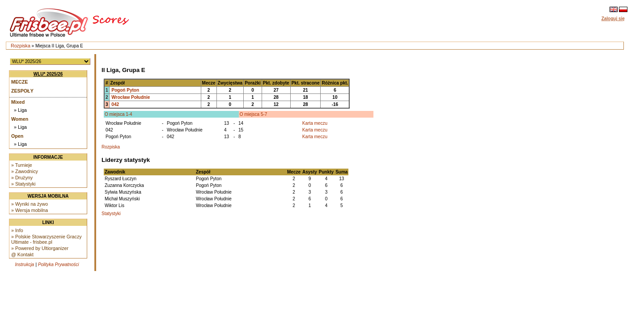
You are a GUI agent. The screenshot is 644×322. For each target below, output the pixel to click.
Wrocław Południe (131, 97)
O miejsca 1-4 (119, 114)
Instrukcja (24, 265)
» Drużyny (22, 178)
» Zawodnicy (25, 171)
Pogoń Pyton (125, 90)
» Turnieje (22, 165)
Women (20, 119)
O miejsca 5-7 (254, 114)
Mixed (18, 102)
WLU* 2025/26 (48, 74)
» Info (17, 230)
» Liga (20, 110)
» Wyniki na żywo (30, 204)
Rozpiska (21, 46)
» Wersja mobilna (30, 210)
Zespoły (22, 91)
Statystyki (111, 214)
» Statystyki (23, 184)
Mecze (19, 82)
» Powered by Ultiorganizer (40, 248)
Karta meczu (315, 123)
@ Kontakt (22, 254)
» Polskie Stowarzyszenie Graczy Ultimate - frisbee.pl (47, 239)
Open (17, 136)
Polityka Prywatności (59, 265)
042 (115, 104)
